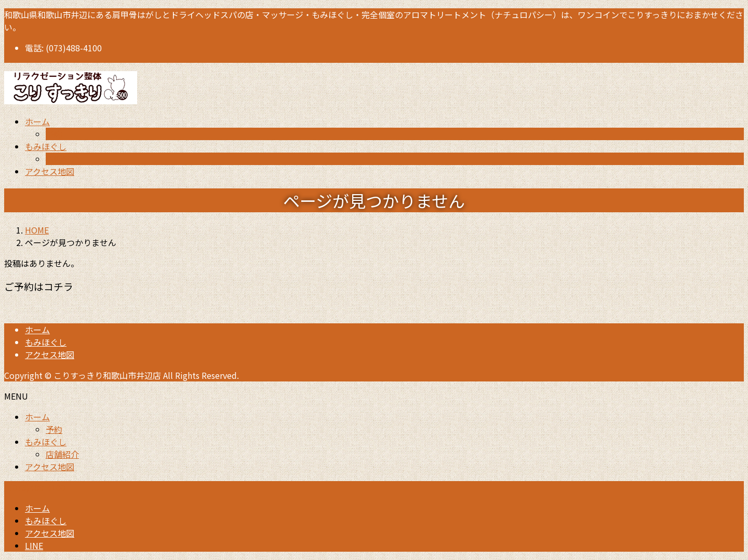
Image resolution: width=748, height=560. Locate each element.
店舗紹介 (62, 159)
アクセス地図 (50, 354)
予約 (54, 134)
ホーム (37, 330)
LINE (34, 545)
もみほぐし (46, 342)
